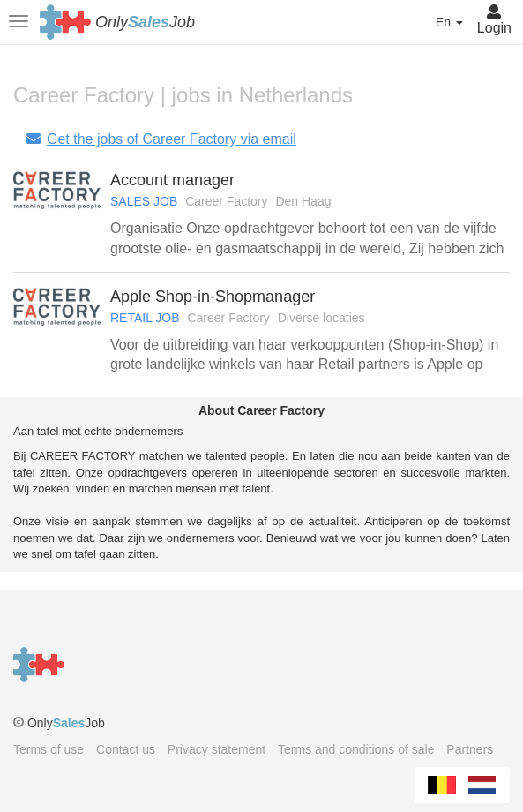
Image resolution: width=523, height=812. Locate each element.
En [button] (449, 22)
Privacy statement (217, 749)
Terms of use (49, 749)
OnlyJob (145, 22)
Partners (470, 749)
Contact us (126, 749)
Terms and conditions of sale (356, 749)
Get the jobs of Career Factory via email (161, 139)
